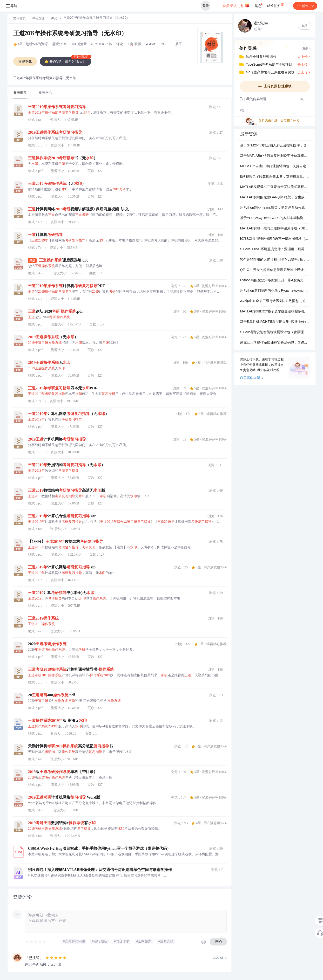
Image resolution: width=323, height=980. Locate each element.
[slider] (36, 942)
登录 (206, 6)
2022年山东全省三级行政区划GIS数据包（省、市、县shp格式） (275, 301)
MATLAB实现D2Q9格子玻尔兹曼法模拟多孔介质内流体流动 (275, 312)
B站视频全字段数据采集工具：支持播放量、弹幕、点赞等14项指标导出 (275, 177)
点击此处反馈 (252, 378)
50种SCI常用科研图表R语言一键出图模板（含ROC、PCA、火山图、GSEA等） (275, 239)
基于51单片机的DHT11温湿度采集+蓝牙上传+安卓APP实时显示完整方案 (275, 322)
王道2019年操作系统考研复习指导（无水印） (70, 34)
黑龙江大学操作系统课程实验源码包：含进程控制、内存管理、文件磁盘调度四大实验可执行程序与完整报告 (275, 343)
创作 (305, 6)
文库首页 (20, 19)
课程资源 (38, 19)
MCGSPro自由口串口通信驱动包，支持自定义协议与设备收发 (275, 166)
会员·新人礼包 (236, 5)
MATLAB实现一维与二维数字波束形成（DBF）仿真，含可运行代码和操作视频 (275, 229)
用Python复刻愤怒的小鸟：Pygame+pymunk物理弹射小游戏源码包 (275, 291)
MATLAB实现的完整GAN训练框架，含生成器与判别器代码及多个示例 (275, 198)
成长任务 (276, 5)
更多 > (306, 49)
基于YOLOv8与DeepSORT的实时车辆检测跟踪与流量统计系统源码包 (275, 218)
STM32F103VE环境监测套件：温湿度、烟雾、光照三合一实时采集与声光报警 (275, 249)
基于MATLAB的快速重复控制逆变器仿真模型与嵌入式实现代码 (275, 156)
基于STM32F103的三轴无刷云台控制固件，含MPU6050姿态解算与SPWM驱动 (275, 146)
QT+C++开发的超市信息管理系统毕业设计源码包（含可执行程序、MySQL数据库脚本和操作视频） (275, 270)
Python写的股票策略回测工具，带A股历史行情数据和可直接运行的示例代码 (275, 281)
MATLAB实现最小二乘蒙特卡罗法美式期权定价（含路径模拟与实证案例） (275, 187)
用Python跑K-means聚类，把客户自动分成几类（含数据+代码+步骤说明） (275, 208)
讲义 (54, 19)
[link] (20, 19)
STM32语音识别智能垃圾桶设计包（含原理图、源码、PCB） (275, 332)
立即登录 (170, 46)
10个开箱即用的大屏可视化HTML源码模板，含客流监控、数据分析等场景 (275, 260)
